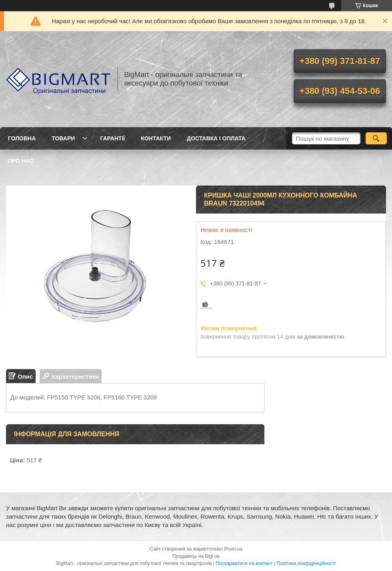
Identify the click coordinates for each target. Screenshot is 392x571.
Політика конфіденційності (306, 563)
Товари (63, 138)
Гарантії (112, 138)
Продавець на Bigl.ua (196, 556)
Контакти (156, 138)
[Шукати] (376, 138)
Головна (22, 138)
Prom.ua (233, 549)
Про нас (21, 161)
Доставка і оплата (216, 138)
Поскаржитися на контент (244, 563)
